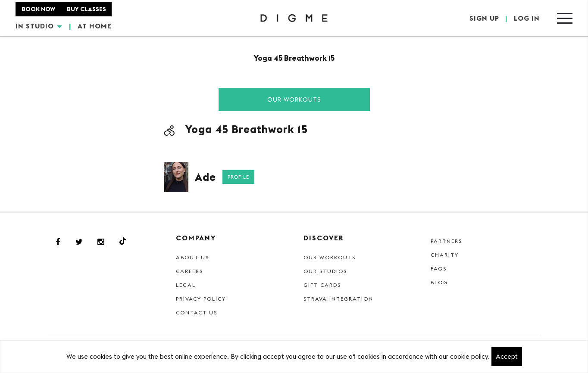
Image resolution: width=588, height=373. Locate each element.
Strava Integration (338, 299)
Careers (189, 271)
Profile (238, 177)
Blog (439, 282)
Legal (186, 285)
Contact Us (197, 312)
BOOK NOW (38, 9)
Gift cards (322, 285)
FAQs (439, 269)
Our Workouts (294, 99)
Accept (507, 356)
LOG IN (527, 18)
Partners (446, 241)
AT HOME (95, 26)
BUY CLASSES (86, 9)
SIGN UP (484, 18)
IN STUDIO (39, 26)
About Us (192, 257)
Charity (445, 255)
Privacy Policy (201, 299)
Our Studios (325, 271)
